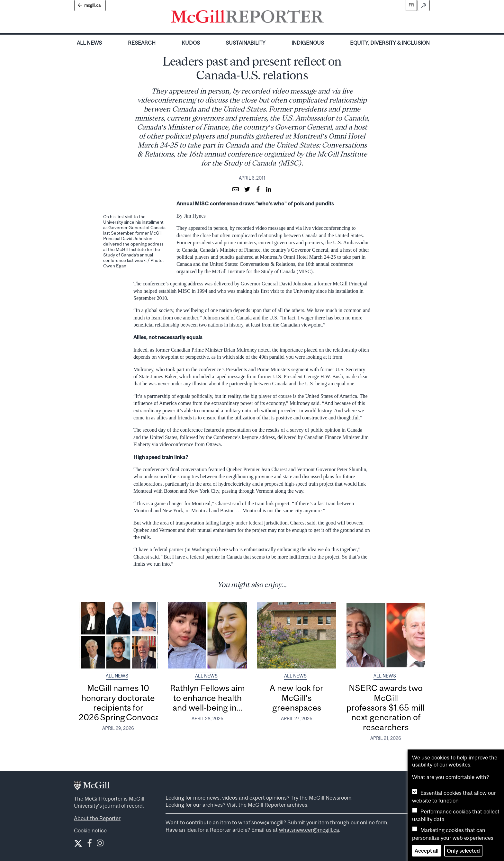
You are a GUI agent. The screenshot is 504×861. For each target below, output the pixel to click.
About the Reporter (97, 818)
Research (142, 43)
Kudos (191, 43)
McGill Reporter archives (278, 805)
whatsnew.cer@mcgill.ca (309, 830)
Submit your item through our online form (337, 822)
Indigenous (308, 43)
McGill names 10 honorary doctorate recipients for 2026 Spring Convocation (127, 703)
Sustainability (246, 43)
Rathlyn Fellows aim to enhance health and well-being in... (207, 698)
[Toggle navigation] (329, 18)
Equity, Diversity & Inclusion (390, 43)
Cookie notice (90, 830)
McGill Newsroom (330, 798)
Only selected (463, 851)
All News (89, 43)
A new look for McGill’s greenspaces (297, 698)
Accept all (427, 851)
